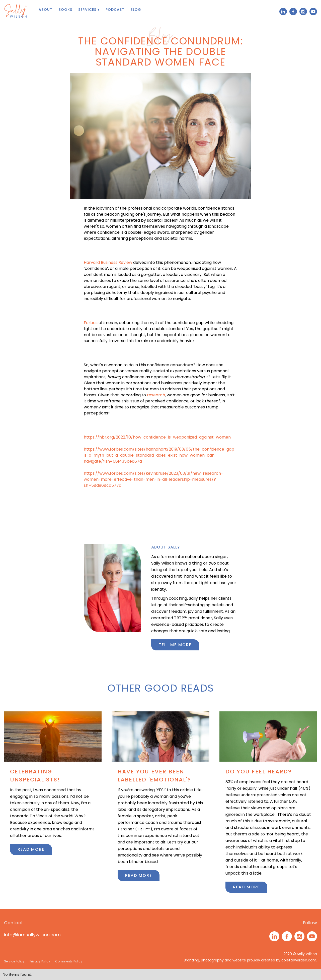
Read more (31, 849)
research (156, 395)
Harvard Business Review (108, 262)
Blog (136, 10)
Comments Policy (69, 961)
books (65, 10)
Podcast (115, 10)
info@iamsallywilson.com (32, 935)
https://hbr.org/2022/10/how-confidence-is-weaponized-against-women (157, 437)
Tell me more (175, 645)
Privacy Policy (40, 961)
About (46, 10)
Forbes (91, 323)
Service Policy (14, 961)
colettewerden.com (299, 960)
